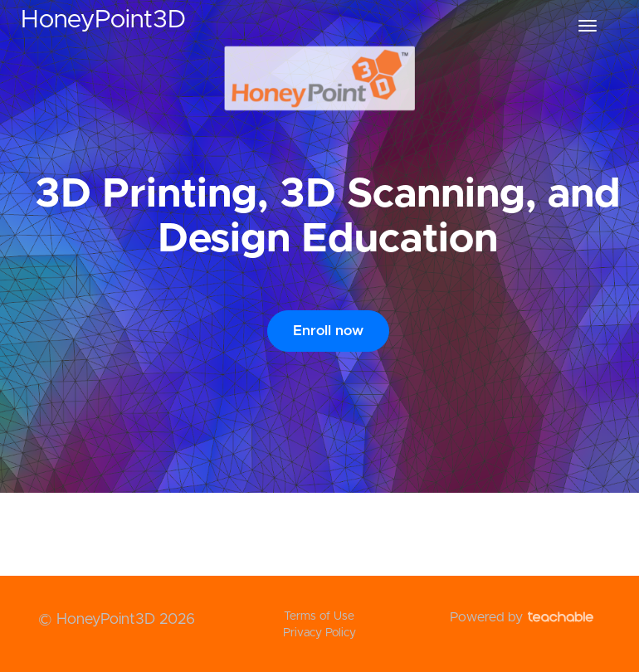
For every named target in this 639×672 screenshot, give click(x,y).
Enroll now (328, 331)
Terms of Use (319, 616)
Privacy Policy (319, 633)
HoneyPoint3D (103, 20)
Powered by (522, 617)
